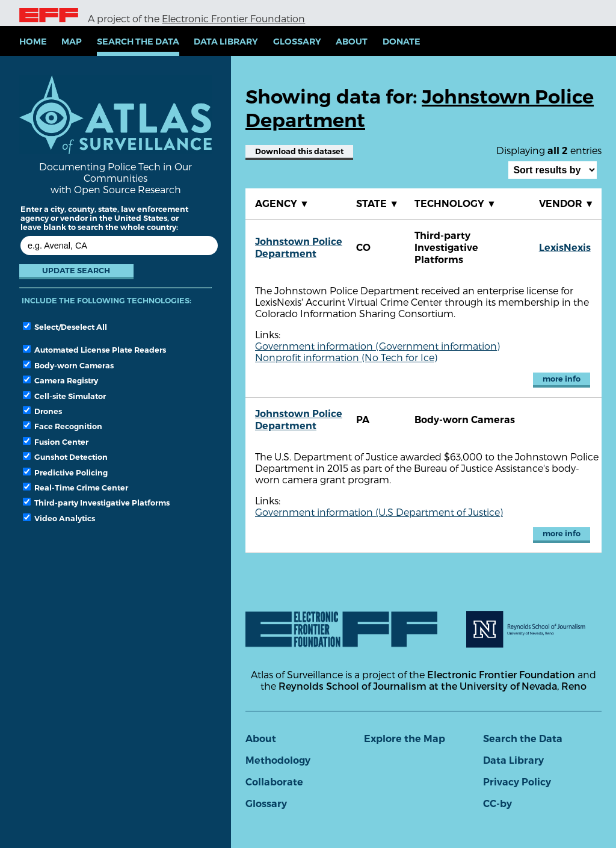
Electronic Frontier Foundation (233, 18)
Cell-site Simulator (64, 396)
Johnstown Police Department (299, 248)
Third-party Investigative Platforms (96, 503)
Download (299, 151)
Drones (42, 411)
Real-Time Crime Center (75, 487)
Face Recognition (63, 426)
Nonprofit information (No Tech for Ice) (346, 357)
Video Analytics (59, 518)
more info (562, 379)
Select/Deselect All (65, 327)
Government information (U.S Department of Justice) (379, 512)
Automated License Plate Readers (94, 350)
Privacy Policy (517, 782)
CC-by (497, 804)
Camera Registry (60, 380)
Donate (402, 42)
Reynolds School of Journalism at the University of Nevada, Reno (433, 686)
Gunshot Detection (65, 457)
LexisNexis (565, 248)
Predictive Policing (65, 472)
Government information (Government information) (377, 346)
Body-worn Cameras (68, 365)
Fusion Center (56, 442)
